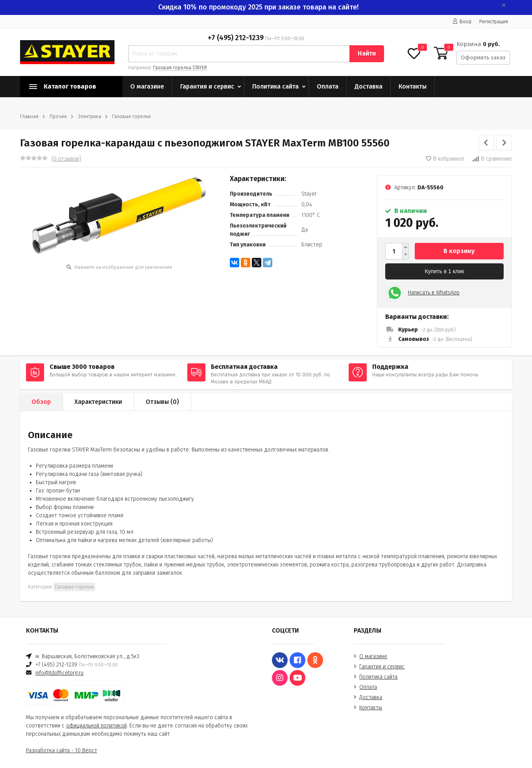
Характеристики (98, 402)
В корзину (459, 251)
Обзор (41, 402)
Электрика (90, 117)
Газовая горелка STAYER (180, 68)
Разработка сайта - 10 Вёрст (62, 750)
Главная (29, 117)
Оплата (328, 86)
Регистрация (494, 21)
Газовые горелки (131, 117)
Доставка (369, 86)
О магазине (147, 86)
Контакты (413, 86)
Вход (462, 21)
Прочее (58, 117)
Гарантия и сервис (207, 86)
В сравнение (492, 159)
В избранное (445, 159)
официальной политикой (96, 726)
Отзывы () (162, 402)
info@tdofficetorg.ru (59, 673)
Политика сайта (275, 86)
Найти (367, 53)
